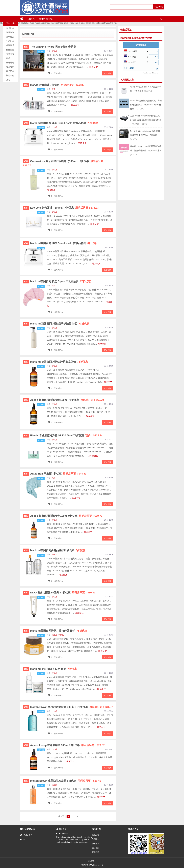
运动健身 (10, 37)
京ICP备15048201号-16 (92, 865)
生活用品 (10, 41)
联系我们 (96, 852)
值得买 (31, 19)
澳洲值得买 (26, 835)
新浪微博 (61, 829)
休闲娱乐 (10, 45)
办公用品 (10, 28)
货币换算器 (141, 45)
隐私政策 (96, 835)
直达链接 (108, 73)
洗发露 (54, 785)
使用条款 (96, 839)
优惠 (26, 47)
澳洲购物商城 (46, 19)
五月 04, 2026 (129, 68)
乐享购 (91, 861)
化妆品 (54, 635)
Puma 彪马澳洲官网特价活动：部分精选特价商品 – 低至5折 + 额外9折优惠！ (146, 105)
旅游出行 (10, 75)
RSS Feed (62, 834)
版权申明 (96, 844)
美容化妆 (10, 54)
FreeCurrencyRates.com (151, 73)
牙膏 (54, 89)
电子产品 (10, 71)
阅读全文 (93, 67)
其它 (8, 80)
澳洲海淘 (10, 32)
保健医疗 (10, 50)
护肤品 (54, 51)
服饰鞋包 (10, 63)
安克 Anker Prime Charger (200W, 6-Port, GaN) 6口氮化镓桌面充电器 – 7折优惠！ (146, 120)
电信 (8, 58)
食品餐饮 (10, 67)
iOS (23, 839)
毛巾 (54, 286)
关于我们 (96, 848)
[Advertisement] (141, 179)
